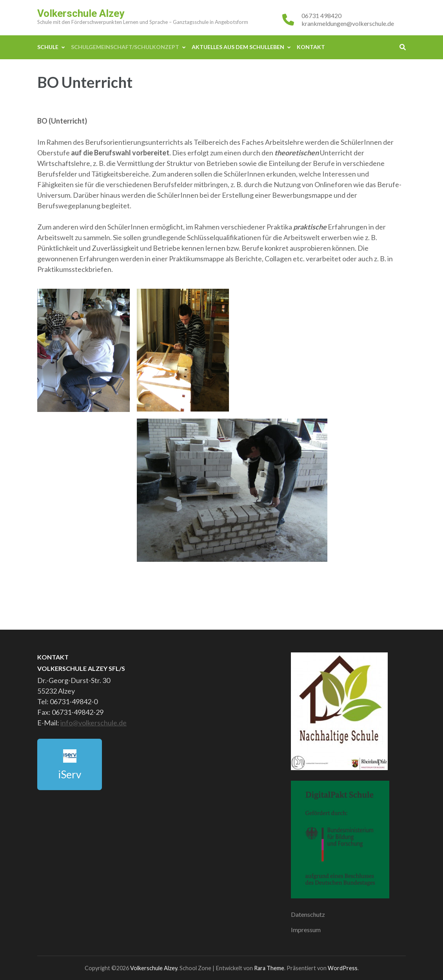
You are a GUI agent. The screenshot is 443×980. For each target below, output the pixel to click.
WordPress (343, 968)
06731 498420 (321, 15)
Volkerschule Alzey (81, 13)
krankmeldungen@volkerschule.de (348, 23)
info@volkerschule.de (94, 723)
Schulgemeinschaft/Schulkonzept (125, 47)
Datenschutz (308, 914)
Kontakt (311, 47)
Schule (48, 47)
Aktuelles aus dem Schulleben (238, 47)
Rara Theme (269, 968)
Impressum (306, 930)
